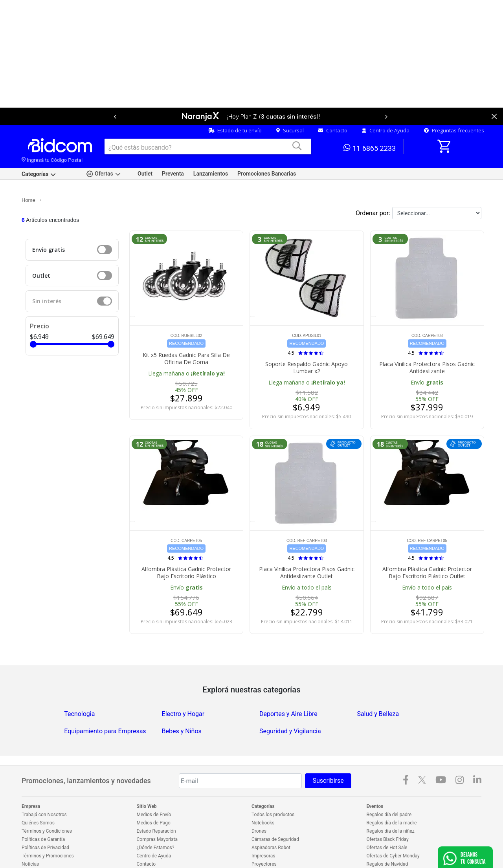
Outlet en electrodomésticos (396, 855)
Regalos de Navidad (387, 838)
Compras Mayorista (157, 813)
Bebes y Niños (182, 705)
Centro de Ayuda (386, 104)
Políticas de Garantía (43, 813)
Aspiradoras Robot (271, 822)
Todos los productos (273, 789)
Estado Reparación (156, 805)
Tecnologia (79, 688)
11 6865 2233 (370, 122)
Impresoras (263, 830)
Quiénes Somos (38, 797)
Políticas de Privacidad (45, 822)
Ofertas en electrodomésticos (398, 846)
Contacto (333, 104)
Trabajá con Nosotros (44, 789)
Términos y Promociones (48, 830)
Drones (259, 805)
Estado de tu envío (235, 104)
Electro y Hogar (183, 688)
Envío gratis (49, 224)
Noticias (30, 838)
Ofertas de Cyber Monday (393, 830)
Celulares (261, 855)
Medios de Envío (154, 789)
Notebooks (263, 797)
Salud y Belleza (378, 688)
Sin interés (47, 275)
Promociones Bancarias (267, 148)
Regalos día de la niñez (391, 805)
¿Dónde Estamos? (156, 822)
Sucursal (290, 104)
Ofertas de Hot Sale (387, 822)
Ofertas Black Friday (388, 813)
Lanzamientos (211, 148)
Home (28, 174)
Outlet (145, 148)
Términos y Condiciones (47, 805)
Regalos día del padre (389, 789)
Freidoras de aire (269, 846)
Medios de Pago (154, 797)
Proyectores (264, 838)
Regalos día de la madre (392, 797)
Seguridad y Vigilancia (290, 705)
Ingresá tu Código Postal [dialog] (52, 134)
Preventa (173, 148)
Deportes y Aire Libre (288, 688)
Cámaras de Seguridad (275, 813)
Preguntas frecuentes (454, 104)
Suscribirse (328, 755)
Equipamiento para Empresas (105, 705)
